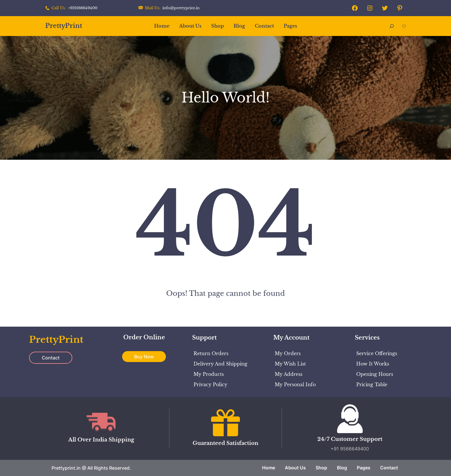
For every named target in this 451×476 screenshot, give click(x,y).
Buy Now (144, 357)
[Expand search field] (392, 26)
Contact (51, 358)
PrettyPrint (64, 26)
